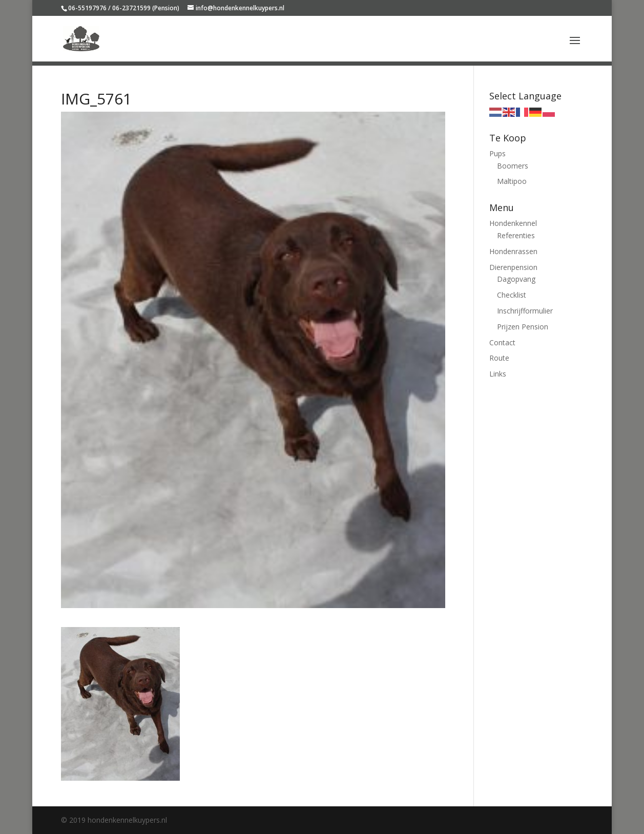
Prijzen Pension (523, 327)
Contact (502, 342)
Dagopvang (516, 279)
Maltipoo (512, 181)
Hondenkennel (513, 223)
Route (499, 358)
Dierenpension (513, 267)
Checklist (512, 295)
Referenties (516, 235)
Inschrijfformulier (525, 311)
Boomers (513, 166)
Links (498, 374)
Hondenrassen (513, 251)
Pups (497, 153)
